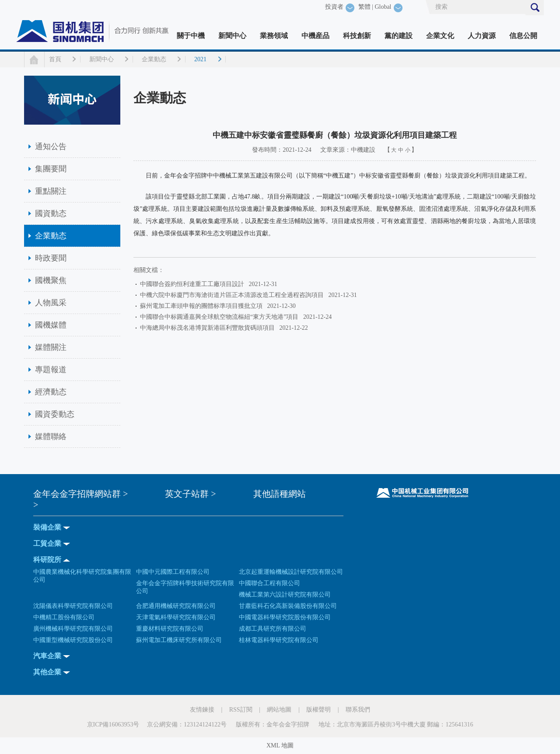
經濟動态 (51, 392)
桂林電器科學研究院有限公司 (279, 640)
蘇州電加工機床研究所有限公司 (179, 640)
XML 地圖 (280, 745)
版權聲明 (318, 710)
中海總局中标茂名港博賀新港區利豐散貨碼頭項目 (209, 328)
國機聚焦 (51, 280)
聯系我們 (358, 710)
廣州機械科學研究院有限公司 (73, 629)
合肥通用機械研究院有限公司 (176, 606)
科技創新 (357, 36)
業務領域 (274, 36)
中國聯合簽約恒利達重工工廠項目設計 (194, 284)
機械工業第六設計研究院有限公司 (285, 595)
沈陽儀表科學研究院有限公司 (73, 606)
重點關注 (51, 191)
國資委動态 (55, 414)
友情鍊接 (202, 710)
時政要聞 (51, 258)
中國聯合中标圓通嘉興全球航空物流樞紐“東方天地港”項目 (221, 317)
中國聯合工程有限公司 (269, 583)
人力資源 (482, 36)
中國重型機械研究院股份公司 (73, 640)
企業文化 (440, 36)
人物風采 (51, 303)
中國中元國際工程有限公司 (173, 572)
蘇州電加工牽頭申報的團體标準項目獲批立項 (203, 306)
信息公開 (523, 36)
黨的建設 (399, 36)
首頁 (55, 59)
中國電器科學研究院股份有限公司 (285, 617)
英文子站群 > (190, 494)
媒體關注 (51, 347)
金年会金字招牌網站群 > (80, 494)
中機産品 (315, 36)
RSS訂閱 (241, 710)
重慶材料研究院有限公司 (170, 629)
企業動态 (154, 59)
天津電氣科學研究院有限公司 (176, 617)
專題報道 (51, 370)
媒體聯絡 (51, 436)
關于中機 (191, 36)
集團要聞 (51, 169)
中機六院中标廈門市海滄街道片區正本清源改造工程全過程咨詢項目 (233, 295)
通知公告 (51, 147)
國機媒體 (51, 325)
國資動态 (51, 213)
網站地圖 (279, 710)
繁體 (364, 7)
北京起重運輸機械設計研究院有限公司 (291, 572)
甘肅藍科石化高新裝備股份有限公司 (288, 606)
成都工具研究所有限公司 (273, 629)
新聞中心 (232, 36)
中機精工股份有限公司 (64, 617)
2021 (200, 59)
